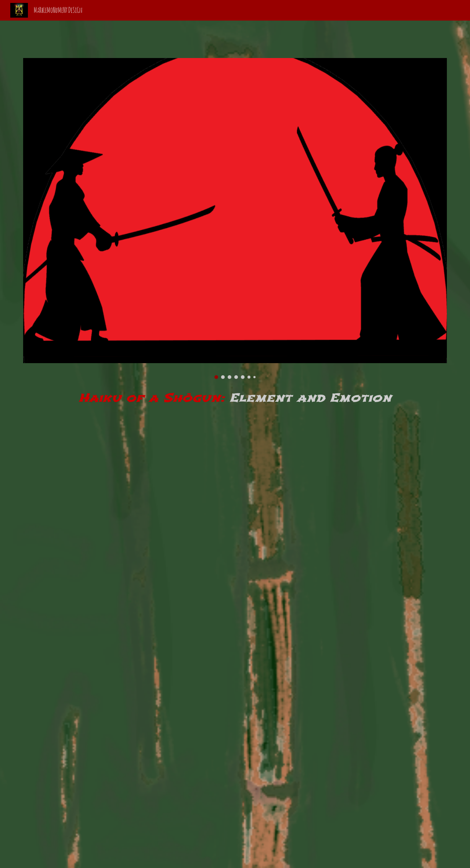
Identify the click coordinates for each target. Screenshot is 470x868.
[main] (235, 396)
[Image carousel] (235, 218)
